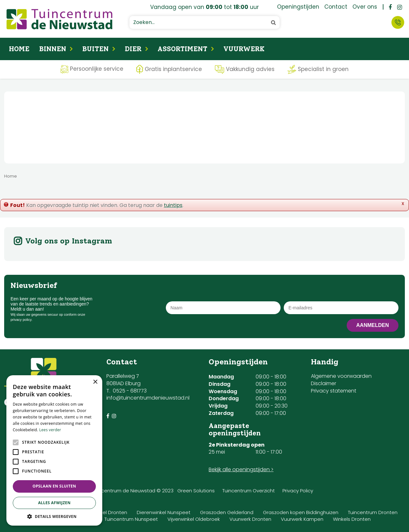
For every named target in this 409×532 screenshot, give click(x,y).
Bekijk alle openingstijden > (241, 469)
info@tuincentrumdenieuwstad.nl (148, 398)
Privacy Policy (298, 491)
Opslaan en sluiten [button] (54, 486)
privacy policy (21, 320)
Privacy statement (334, 391)
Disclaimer (324, 383)
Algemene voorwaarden (341, 376)
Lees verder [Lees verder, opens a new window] (50, 430)
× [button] (95, 382)
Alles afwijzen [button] (54, 503)
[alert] (54, 450)
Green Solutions (196, 491)
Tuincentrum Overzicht (249, 491)
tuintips (173, 205)
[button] (54, 516)
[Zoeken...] (204, 22)
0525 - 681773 (130, 391)
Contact (398, 22)
